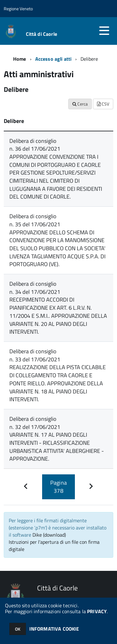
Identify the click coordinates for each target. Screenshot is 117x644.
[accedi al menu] (104, 31)
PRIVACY (97, 611)
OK (18, 629)
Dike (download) (49, 535)
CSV (103, 104)
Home (20, 59)
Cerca (80, 104)
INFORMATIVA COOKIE (54, 629)
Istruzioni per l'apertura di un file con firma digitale (54, 545)
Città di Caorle (41, 34)
